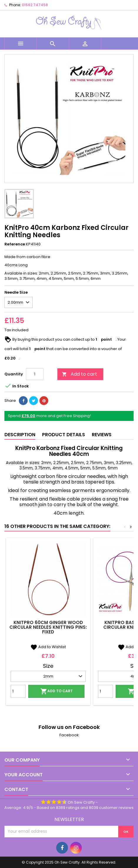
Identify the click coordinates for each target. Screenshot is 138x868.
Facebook (69, 735)
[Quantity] (35, 374)
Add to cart (79, 374)
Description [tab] (20, 435)
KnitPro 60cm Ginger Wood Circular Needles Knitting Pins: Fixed (48, 627)
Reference (15, 244)
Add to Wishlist (48, 647)
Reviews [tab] (102, 435)
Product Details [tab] (64, 435)
